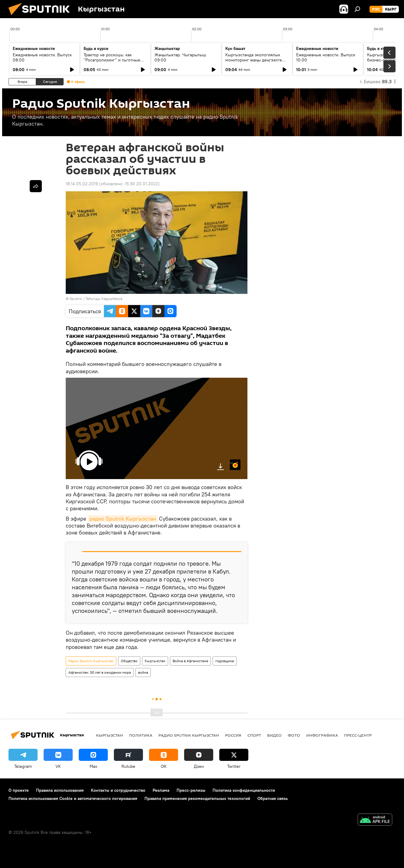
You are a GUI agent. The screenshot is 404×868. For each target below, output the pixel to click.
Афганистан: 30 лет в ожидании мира (100, 672)
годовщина (225, 661)
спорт (254, 735)
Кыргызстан (155, 661)
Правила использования (60, 790)
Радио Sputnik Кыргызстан (91, 661)
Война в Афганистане (190, 661)
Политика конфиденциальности (244, 790)
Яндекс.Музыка (231, 463)
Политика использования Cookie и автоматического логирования (73, 798)
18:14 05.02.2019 (82, 184)
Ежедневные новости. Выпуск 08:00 (42, 57)
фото (294, 735)
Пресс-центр (358, 735)
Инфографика (322, 735)
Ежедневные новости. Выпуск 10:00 (326, 57)
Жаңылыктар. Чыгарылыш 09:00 (180, 57)
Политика (141, 735)
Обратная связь (273, 798)
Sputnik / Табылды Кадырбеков (96, 299)
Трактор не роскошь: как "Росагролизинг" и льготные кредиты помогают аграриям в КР (114, 62)
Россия (233, 735)
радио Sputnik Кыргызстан (123, 519)
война (143, 672)
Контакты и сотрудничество (118, 790)
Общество (129, 661)
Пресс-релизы (191, 790)
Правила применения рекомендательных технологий (197, 798)
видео (274, 735)
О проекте (19, 790)
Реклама (161, 790)
